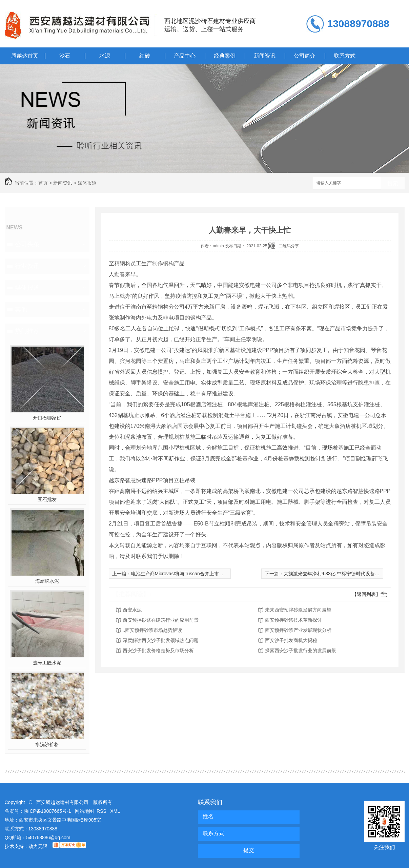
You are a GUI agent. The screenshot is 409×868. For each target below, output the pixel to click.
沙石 (65, 56)
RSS (102, 811)
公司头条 (27, 244)
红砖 (145, 56)
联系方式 (345, 56)
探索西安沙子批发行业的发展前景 (301, 650)
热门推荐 (27, 331)
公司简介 (305, 56)
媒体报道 (87, 183)
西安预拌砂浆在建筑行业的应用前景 (161, 620)
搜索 (393, 183)
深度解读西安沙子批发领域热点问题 (161, 640)
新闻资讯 (265, 56)
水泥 (105, 56)
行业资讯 (27, 266)
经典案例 (225, 56)
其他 (21, 309)
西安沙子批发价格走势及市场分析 (158, 650)
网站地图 (84, 811)
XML (115, 811)
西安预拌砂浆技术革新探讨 (293, 620)
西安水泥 (132, 610)
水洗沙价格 (47, 744)
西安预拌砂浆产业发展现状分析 (298, 630)
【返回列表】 (366, 594)
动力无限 (38, 846)
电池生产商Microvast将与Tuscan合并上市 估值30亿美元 (190, 574)
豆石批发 (47, 499)
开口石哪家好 (47, 418)
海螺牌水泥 (47, 581)
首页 (43, 183)
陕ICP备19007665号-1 (47, 811)
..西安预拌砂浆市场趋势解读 (152, 630)
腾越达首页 (25, 56)
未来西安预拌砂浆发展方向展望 (298, 610)
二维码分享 (289, 246)
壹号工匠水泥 (47, 663)
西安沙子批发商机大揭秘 (291, 640)
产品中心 (185, 56)
